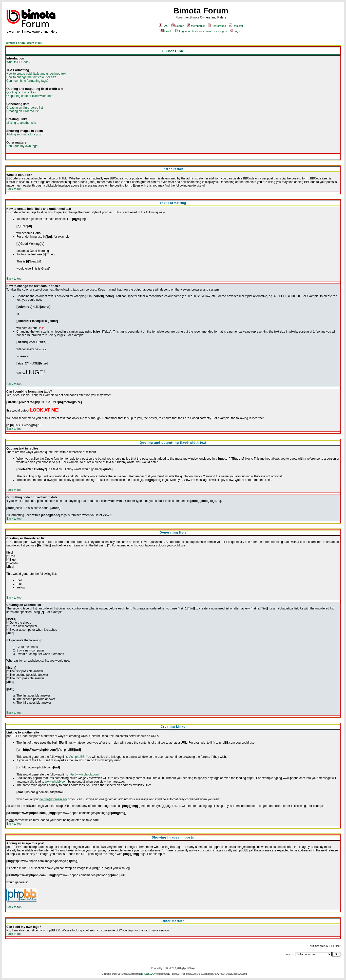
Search (178, 26)
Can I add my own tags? (23, 146)
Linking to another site (21, 123)
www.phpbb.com (56, 782)
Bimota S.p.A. (147, 974)
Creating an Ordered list (22, 111)
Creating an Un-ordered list (25, 108)
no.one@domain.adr (53, 799)
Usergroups (217, 26)
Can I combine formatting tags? (27, 81)
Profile (166, 31)
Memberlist (196, 26)
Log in (235, 31)
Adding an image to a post (24, 134)
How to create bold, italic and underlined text (36, 74)
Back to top (14, 189)
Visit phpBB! (77, 757)
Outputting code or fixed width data (30, 96)
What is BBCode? (18, 62)
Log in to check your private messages (201, 31)
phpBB (166, 968)
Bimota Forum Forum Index (24, 43)
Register (236, 26)
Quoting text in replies (21, 92)
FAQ (164, 26)
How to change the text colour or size (31, 77)
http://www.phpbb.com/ (84, 774)
